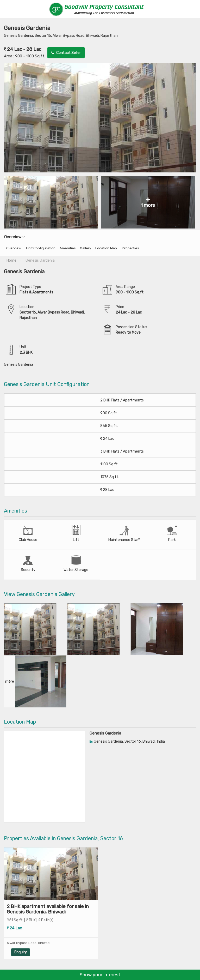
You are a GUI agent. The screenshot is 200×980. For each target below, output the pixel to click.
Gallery (86, 248)
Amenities (68, 248)
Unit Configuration (41, 248)
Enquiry (64, 944)
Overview (14, 248)
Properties (130, 248)
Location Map (106, 248)
